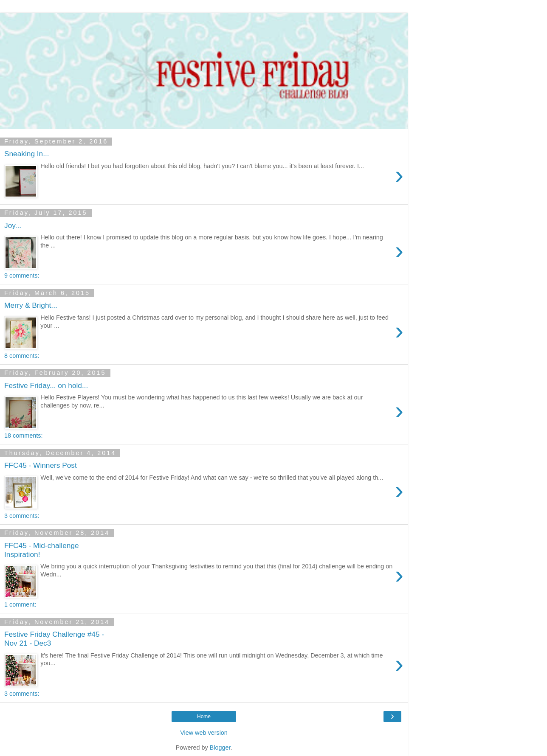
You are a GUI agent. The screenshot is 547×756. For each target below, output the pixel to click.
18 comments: (23, 436)
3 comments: (22, 516)
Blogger (220, 748)
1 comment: (20, 604)
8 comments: (22, 356)
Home (204, 717)
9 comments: (22, 275)
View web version (204, 733)
